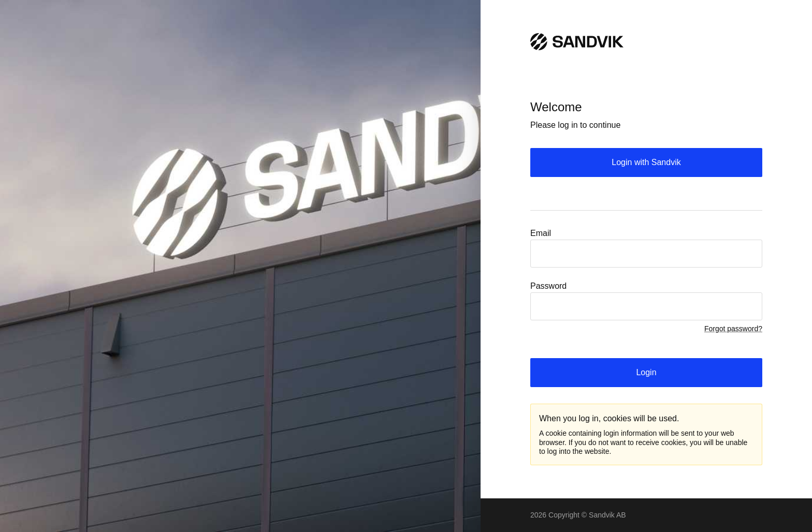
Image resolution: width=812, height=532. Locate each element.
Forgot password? (733, 329)
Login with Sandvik (646, 162)
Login (646, 372)
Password (548, 286)
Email (541, 233)
